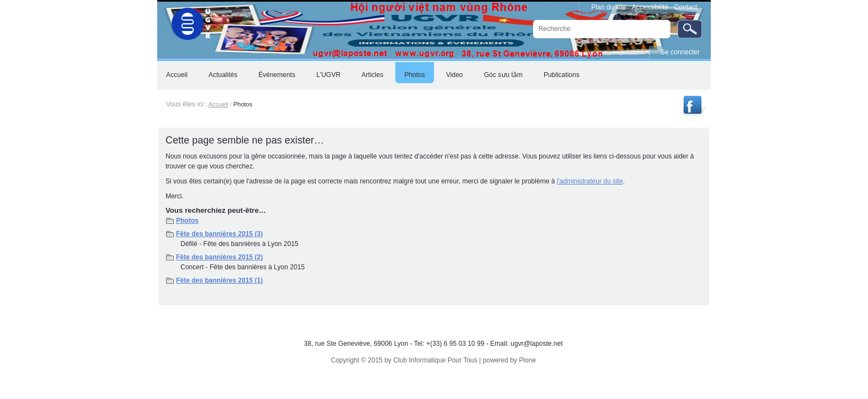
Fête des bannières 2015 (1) (219, 280)
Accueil (219, 104)
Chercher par (532, 20)
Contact (686, 7)
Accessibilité (650, 7)
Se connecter (680, 52)
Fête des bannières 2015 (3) (219, 234)
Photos (187, 221)
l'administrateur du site (590, 181)
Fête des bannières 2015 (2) (219, 257)
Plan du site (609, 7)
